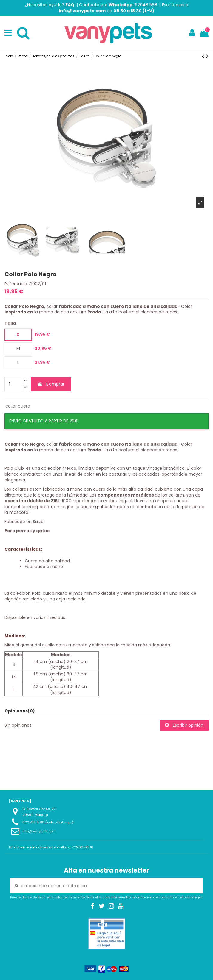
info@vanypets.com (39, 831)
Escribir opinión (184, 725)
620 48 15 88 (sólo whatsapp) (48, 822)
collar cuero (18, 406)
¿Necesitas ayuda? (50, 5)
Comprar (51, 384)
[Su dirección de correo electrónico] (100, 886)
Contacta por (106, 5)
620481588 (146, 5)
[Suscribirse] (196, 886)
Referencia (16, 284)
